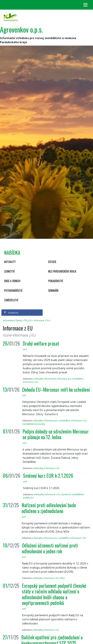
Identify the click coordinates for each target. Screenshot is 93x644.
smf (25, 349)
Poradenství (56, 281)
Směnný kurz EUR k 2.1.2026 (48, 476)
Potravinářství (13, 291)
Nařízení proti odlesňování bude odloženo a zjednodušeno (49, 508)
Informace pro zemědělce (70, 379)
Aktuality (10, 262)
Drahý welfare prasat (41, 343)
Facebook (11, 313)
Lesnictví (9, 271)
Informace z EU (42, 320)
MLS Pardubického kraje (62, 271)
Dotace (52, 262)
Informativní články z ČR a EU (17, 320)
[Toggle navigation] (85, 5)
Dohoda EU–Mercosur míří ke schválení (56, 390)
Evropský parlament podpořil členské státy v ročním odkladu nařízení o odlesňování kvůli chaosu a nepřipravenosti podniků (54, 594)
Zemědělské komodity (34, 424)
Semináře (53, 291)
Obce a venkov (12, 281)
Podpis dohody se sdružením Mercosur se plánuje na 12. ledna (56, 434)
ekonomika (50, 379)
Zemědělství (11, 300)
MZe (62, 578)
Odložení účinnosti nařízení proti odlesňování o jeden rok (50, 548)
